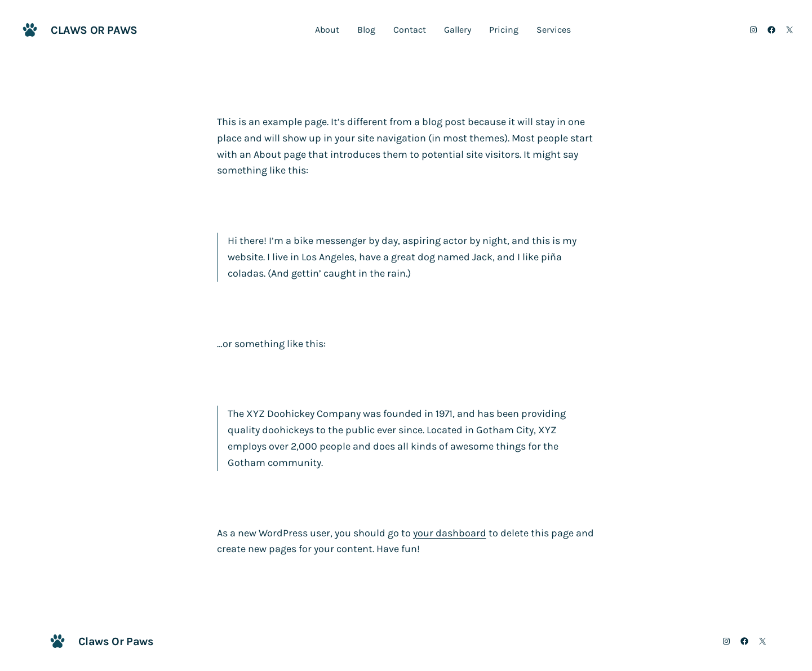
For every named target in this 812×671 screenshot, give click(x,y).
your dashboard (450, 533)
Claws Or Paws (94, 30)
